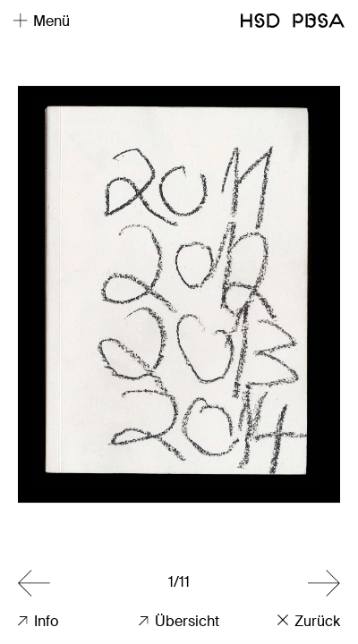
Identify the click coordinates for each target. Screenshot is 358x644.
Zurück (309, 621)
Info (38, 621)
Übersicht (179, 621)
